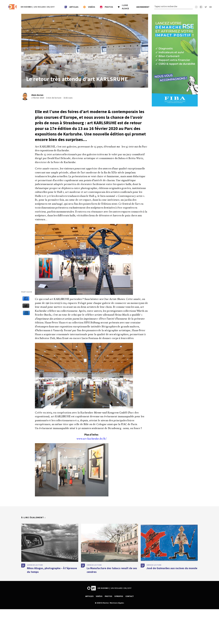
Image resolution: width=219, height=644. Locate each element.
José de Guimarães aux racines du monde (172, 570)
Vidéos (99, 596)
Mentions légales (117, 603)
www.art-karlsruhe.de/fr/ (92, 439)
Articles (89, 596)
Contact (130, 596)
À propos (119, 596)
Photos (108, 596)
